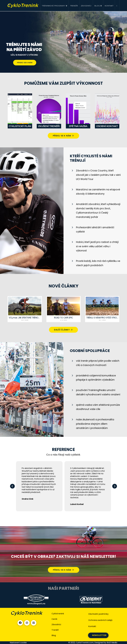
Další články (63, 330)
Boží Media (112, 643)
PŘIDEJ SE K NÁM (25, 63)
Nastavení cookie (18, 643)
